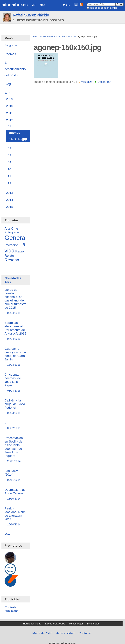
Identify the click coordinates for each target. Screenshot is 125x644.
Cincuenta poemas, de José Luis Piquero (16, 383)
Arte (7, 229)
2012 (69, 36)
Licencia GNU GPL (55, 624)
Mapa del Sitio (42, 633)
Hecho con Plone (32, 624)
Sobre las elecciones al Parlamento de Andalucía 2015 (16, 331)
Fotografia (12, 232)
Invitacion (12, 245)
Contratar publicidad (12, 609)
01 (75, 36)
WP (64, 36)
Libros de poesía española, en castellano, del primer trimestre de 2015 (16, 301)
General (16, 238)
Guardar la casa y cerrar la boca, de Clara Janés (16, 357)
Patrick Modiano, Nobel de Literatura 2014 (16, 517)
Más (42, 5)
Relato (9, 256)
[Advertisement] (78, 115)
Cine (15, 228)
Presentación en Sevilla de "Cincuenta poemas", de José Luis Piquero (16, 450)
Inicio (36, 36)
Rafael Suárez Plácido (31, 15)
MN (34, 5)
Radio (20, 251)
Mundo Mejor (76, 624)
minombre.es (15, 5)
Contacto (85, 633)
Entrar (67, 5)
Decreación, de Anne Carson (16, 494)
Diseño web (93, 624)
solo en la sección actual (103, 8)
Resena (12, 260)
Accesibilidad (65, 633)
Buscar (87, 2)
